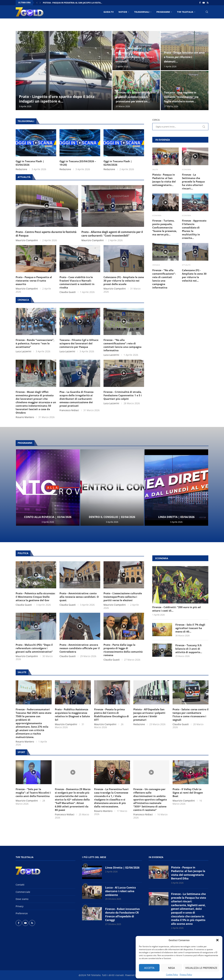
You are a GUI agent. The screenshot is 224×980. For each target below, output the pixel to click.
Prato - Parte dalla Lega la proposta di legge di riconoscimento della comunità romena (123, 650)
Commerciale (23, 892)
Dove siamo (22, 899)
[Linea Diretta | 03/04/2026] (176, 488)
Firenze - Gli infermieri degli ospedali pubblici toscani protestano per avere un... (134, 97)
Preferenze (22, 913)
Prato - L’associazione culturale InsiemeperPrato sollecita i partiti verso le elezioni (123, 597)
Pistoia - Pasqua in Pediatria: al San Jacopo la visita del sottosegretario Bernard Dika (188, 873)
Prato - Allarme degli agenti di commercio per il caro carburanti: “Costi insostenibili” (112, 234)
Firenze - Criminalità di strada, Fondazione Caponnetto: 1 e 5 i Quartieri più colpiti (123, 395)
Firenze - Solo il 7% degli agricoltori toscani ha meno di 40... (190, 628)
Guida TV (109, 12)
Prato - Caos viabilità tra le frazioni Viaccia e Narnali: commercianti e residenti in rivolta (77, 282)
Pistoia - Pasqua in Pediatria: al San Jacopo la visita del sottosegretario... (164, 180)
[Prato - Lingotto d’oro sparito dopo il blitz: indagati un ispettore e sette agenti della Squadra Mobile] (64, 71)
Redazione (21, 169)
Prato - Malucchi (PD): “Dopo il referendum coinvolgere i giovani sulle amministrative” (34, 648)
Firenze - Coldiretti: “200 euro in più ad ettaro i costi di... (177, 609)
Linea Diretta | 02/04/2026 (122, 868)
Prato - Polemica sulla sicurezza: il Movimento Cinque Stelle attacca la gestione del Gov (35, 597)
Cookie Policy (172, 974)
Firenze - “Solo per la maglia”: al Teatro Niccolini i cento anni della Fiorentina (33, 793)
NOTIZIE (123, 12)
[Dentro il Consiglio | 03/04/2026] (112, 488)
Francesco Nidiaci (69, 410)
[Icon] (36, 143)
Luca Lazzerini (23, 351)
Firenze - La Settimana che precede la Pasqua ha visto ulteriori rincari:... (193, 181)
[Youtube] (204, 3)
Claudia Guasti (68, 292)
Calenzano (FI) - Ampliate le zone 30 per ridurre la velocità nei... (194, 275)
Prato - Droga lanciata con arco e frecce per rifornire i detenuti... (184, 57)
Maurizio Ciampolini (27, 240)
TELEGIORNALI (142, 12)
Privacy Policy (186, 974)
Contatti (20, 885)
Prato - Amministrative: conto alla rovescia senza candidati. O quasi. (79, 597)
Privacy (20, 906)
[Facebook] (200, 3)
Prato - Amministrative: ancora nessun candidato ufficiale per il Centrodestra (80, 648)
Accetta (149, 968)
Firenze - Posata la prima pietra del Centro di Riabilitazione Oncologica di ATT (112, 715)
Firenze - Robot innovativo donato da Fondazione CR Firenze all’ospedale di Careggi (122, 914)
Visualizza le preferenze (201, 968)
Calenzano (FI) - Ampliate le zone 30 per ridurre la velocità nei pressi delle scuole (124, 281)
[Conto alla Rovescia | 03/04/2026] (48, 488)
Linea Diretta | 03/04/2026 (176, 517)
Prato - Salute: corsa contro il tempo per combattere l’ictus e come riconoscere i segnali (191, 715)
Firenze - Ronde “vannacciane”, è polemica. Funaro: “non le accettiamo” (35, 343)
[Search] (207, 12)
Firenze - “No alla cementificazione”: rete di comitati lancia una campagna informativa (122, 345)
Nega (172, 968)
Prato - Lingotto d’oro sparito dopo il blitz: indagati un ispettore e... (57, 99)
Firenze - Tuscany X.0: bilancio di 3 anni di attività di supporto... (189, 649)
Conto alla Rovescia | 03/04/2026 (48, 517)
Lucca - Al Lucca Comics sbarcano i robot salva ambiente (120, 891)
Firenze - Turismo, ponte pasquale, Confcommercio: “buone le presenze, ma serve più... (165, 227)
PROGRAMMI (163, 12)
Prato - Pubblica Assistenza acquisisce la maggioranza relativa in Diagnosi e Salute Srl (72, 715)
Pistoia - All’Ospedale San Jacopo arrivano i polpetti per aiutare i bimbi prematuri (149, 715)
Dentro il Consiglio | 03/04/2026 (112, 517)
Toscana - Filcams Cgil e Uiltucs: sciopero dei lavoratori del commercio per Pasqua (79, 343)
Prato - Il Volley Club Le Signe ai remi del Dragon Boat (188, 793)
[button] (217, 940)
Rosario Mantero (25, 417)
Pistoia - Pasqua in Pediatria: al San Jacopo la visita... (72, 3)
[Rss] (208, 3)
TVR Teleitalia (185, 12)
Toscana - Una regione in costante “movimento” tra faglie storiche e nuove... (181, 97)
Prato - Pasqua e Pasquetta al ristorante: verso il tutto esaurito (34, 281)
